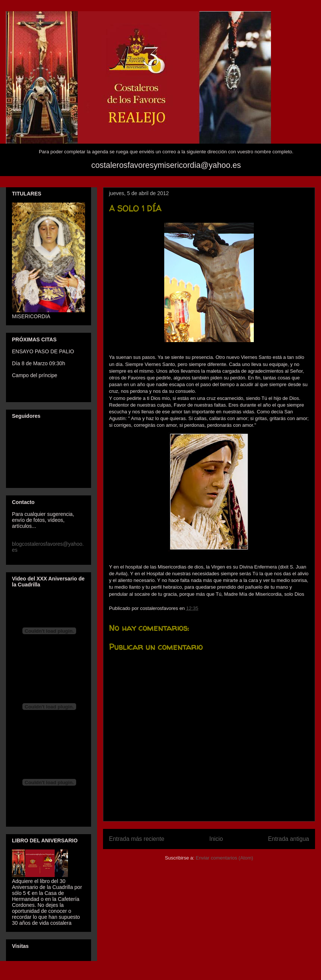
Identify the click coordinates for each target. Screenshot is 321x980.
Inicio (216, 839)
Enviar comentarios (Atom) (224, 858)
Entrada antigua (289, 839)
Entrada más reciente (137, 839)
